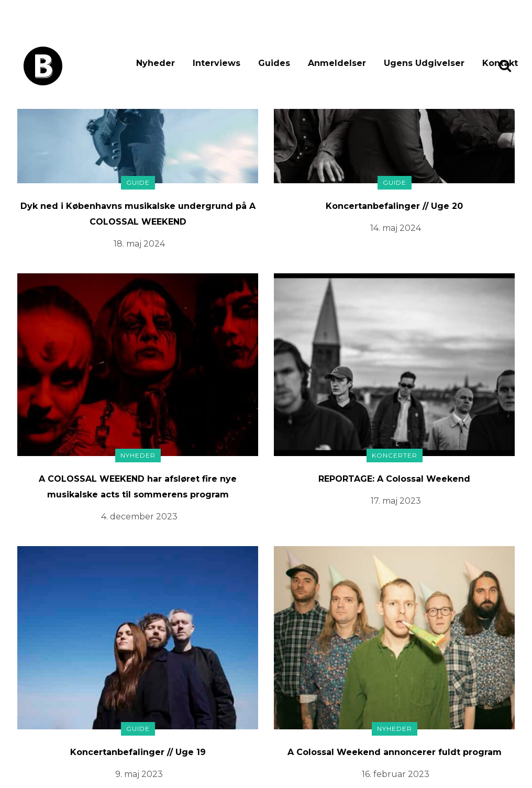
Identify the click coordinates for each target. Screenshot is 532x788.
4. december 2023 (139, 517)
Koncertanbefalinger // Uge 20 (394, 206)
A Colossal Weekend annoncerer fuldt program (395, 752)
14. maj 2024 (396, 228)
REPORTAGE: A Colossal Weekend (394, 479)
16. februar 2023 (396, 774)
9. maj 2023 (139, 774)
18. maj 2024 (139, 244)
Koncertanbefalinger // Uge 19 (138, 752)
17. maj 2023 (396, 501)
